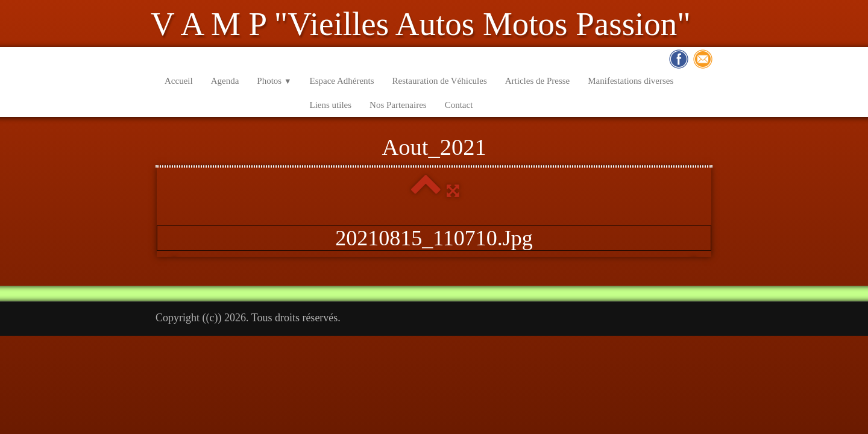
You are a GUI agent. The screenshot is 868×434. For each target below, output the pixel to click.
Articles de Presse (537, 81)
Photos (274, 81)
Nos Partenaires (398, 105)
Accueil (179, 81)
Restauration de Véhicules (440, 81)
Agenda (225, 81)
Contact (459, 105)
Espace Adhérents (342, 81)
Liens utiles (331, 105)
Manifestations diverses (631, 81)
